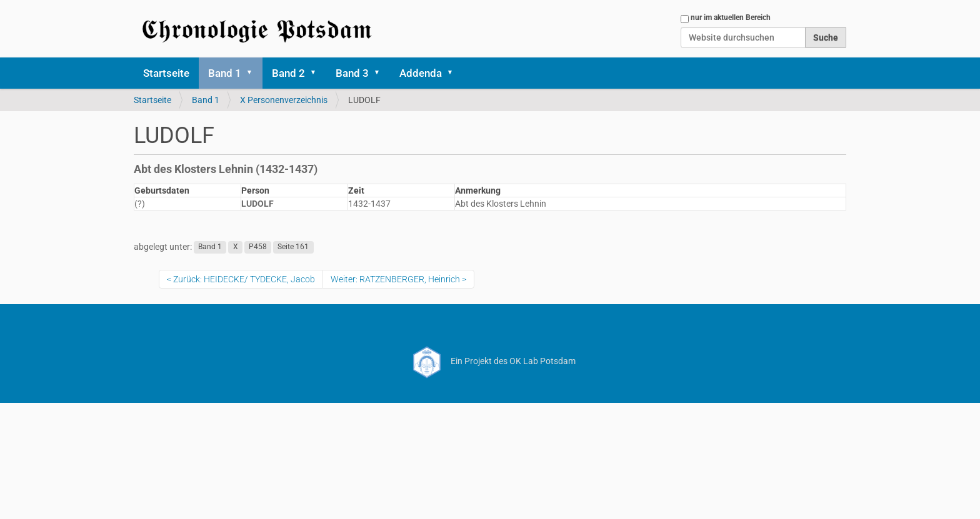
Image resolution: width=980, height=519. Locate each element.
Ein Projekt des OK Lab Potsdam (490, 361)
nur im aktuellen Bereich (731, 17)
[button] (254, 73)
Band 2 (288, 73)
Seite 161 (293, 247)
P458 (258, 247)
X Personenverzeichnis (284, 100)
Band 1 (225, 73)
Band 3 (352, 73)
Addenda (421, 73)
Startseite (166, 73)
